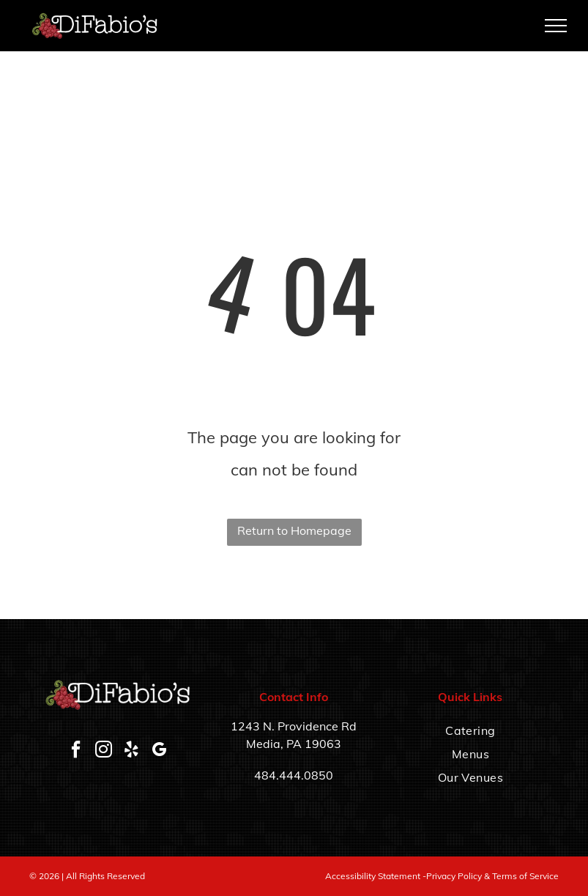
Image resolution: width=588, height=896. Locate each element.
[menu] (556, 26)
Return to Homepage (294, 530)
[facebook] (75, 751)
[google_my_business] (159, 751)
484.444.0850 (294, 775)
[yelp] (131, 751)
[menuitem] (470, 730)
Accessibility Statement (373, 876)
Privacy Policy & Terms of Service (492, 876)
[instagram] (103, 751)
